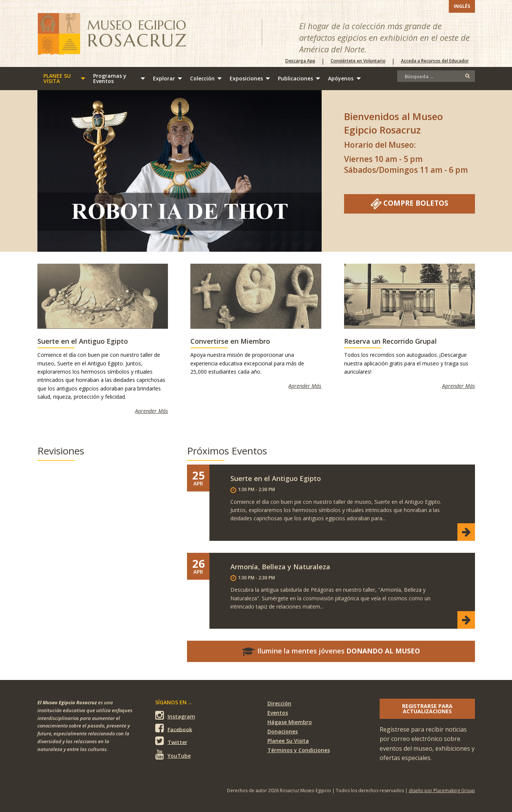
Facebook (174, 728)
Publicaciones (295, 78)
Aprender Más (151, 411)
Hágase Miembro (290, 722)
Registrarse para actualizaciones (427, 709)
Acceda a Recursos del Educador (435, 61)
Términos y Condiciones (299, 750)
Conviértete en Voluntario (358, 61)
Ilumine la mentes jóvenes (331, 651)
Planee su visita (57, 78)
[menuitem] (62, 79)
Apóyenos (341, 78)
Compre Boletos (409, 204)
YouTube (173, 754)
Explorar (164, 78)
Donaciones (283, 731)
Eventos (278, 713)
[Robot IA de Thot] (180, 171)
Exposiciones (246, 78)
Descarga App (300, 61)
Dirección (279, 703)
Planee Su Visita (288, 741)
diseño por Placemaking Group (442, 790)
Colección (202, 78)
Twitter (171, 741)
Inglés (462, 6)
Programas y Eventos (110, 78)
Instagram (175, 715)
